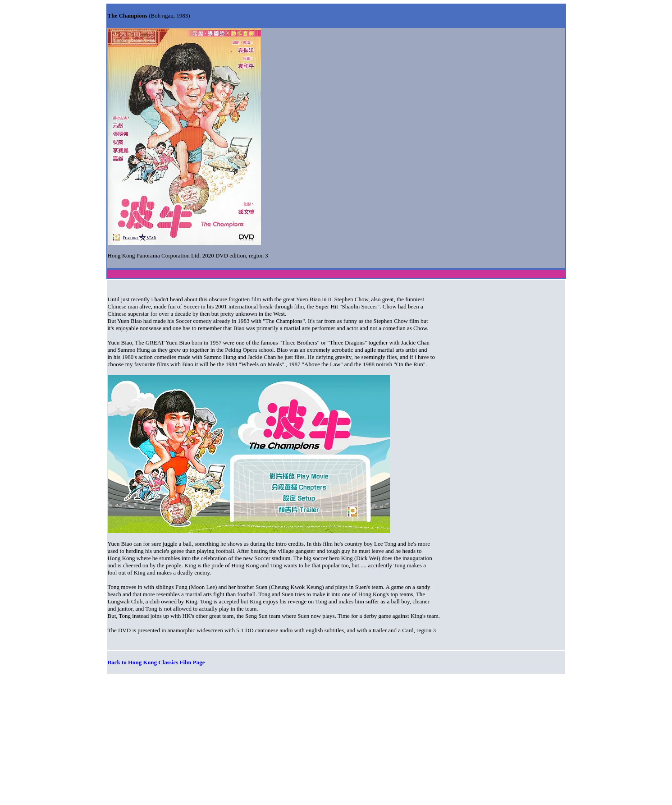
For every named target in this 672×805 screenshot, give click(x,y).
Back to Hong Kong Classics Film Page (156, 662)
